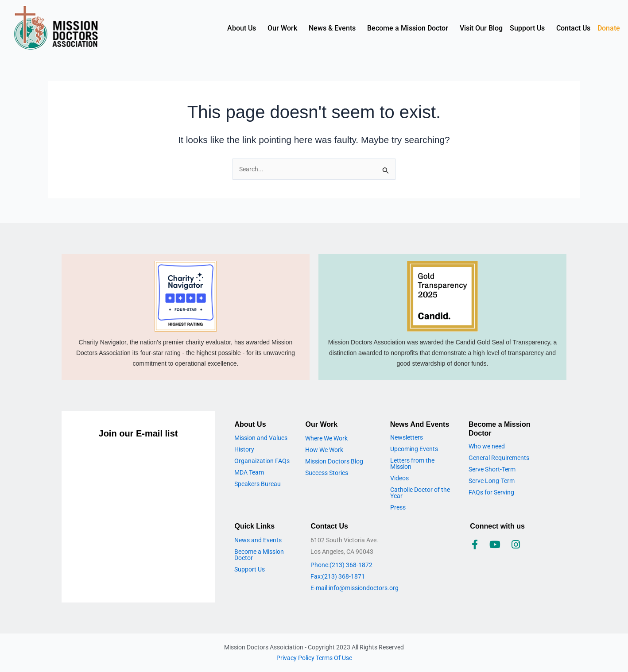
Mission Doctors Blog (334, 461)
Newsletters (407, 437)
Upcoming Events (414, 449)
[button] (244, 28)
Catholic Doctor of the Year (420, 493)
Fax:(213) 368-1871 (338, 576)
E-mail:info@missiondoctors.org (355, 588)
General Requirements (499, 458)
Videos (399, 478)
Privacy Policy (296, 658)
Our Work (282, 28)
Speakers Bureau (258, 484)
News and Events (258, 540)
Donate (609, 28)
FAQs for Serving (491, 492)
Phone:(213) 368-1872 (341, 565)
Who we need (487, 446)
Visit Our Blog (481, 28)
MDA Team (249, 472)
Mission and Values (261, 438)
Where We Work (326, 438)
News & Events (332, 28)
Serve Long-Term (492, 481)
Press (398, 507)
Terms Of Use (334, 658)
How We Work (324, 450)
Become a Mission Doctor (408, 28)
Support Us (527, 28)
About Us (242, 28)
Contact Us (573, 28)
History (244, 449)
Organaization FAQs (262, 461)
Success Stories (327, 473)
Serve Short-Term (492, 469)
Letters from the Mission (412, 463)
